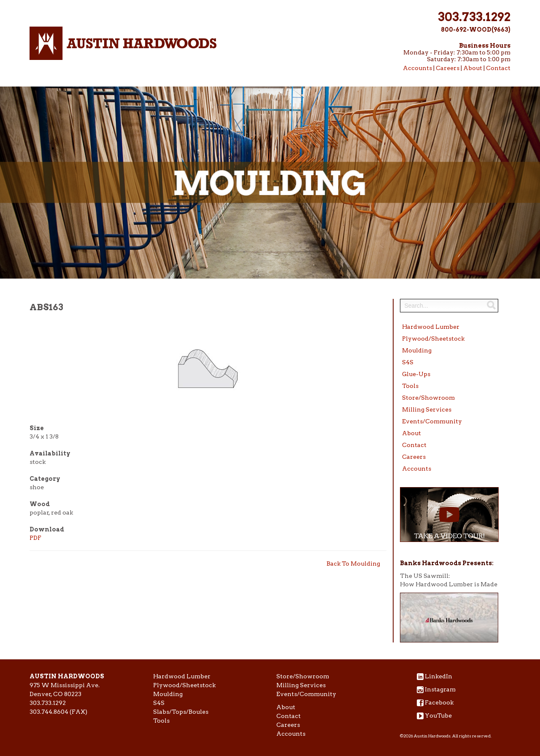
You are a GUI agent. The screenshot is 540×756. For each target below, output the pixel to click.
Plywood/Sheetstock (433, 339)
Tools (410, 386)
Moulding (417, 350)
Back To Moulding (353, 564)
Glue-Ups (416, 374)
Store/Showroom (428, 398)
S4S (408, 362)
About (473, 68)
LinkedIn (439, 676)
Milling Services (427, 409)
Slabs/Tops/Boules (181, 712)
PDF (35, 538)
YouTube (438, 715)
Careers (448, 68)
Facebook (439, 702)
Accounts (417, 68)
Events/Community (432, 421)
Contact (498, 68)
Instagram (440, 689)
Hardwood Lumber (431, 327)
